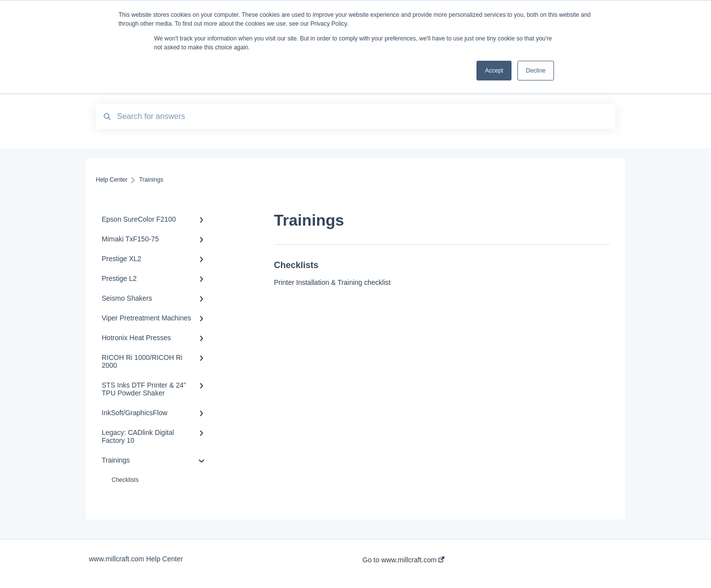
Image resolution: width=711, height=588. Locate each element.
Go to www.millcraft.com (403, 560)
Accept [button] (494, 71)
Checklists (125, 480)
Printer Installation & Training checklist (333, 282)
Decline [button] (536, 71)
